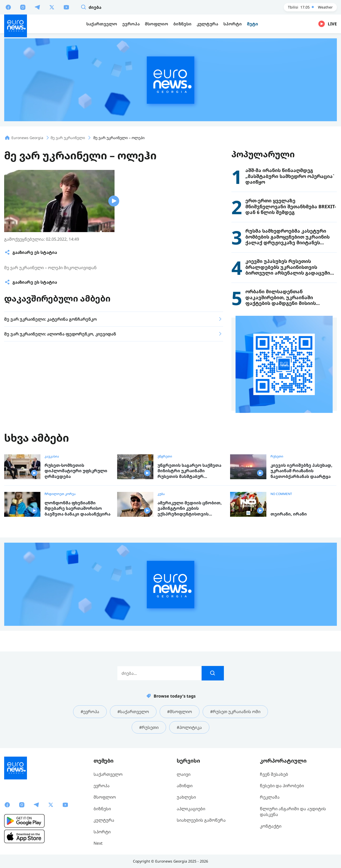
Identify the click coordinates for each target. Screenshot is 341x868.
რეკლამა (270, 797)
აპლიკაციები (191, 809)
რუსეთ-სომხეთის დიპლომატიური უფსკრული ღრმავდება (76, 471)
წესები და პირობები (282, 786)
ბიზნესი (102, 809)
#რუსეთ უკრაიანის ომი (235, 712)
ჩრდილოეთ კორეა (60, 494)
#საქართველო (133, 712)
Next (98, 843)
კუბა (161, 494)
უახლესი (186, 797)
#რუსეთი (149, 727)
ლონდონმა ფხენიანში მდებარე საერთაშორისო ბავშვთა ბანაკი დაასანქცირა (77, 508)
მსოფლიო (105, 797)
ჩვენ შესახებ (274, 774)
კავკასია (52, 456)
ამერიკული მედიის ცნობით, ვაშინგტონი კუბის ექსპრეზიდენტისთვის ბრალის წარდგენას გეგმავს (190, 509)
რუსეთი (277, 456)
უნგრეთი (165, 456)
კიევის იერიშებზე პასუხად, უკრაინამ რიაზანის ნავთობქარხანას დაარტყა (301, 471)
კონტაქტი (271, 826)
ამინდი (185, 786)
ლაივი (184, 774)
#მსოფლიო (180, 712)
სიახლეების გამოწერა (201, 820)
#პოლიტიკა (189, 727)
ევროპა (102, 786)
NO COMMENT (281, 494)
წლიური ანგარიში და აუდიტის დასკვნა (293, 812)
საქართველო (108, 774)
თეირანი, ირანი (289, 514)
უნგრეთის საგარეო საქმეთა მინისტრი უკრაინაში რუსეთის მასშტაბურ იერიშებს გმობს (189, 471)
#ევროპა (90, 712)
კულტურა (104, 820)
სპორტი (102, 832)
